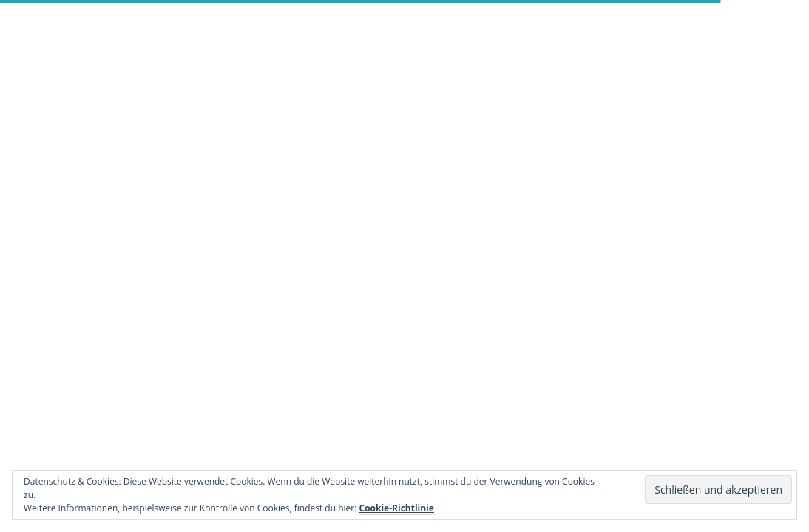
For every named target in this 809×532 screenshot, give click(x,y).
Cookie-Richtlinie (397, 508)
